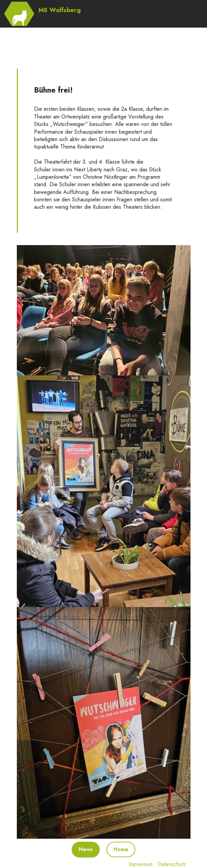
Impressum (141, 864)
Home (121, 849)
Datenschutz (172, 864)
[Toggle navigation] (199, 2)
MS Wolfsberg (60, 10)
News (86, 849)
